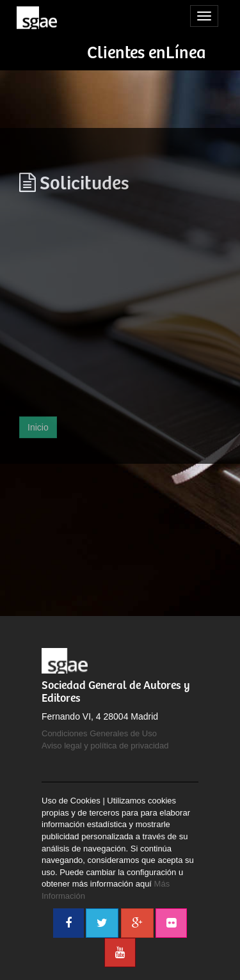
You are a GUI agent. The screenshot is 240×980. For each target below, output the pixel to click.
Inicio (38, 427)
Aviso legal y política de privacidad (105, 746)
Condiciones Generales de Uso (99, 733)
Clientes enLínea (147, 53)
